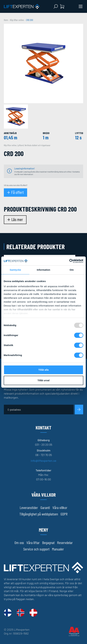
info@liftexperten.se (43, 461)
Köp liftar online (17, 20)
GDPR (64, 514)
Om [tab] (72, 270)
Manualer (58, 549)
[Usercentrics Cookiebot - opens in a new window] (69, 261)
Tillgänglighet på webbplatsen (39, 514)
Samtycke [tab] (15, 270)
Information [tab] (43, 270)
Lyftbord (20, 145)
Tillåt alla (43, 370)
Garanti (45, 507)
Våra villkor (60, 507)
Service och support (36, 549)
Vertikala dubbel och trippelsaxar (37, 145)
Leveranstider (29, 507)
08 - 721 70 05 (44, 455)
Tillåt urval (44, 380)
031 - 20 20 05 (44, 445)
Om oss (19, 543)
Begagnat (48, 543)
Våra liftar (33, 543)
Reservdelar (65, 543)
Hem (6, 20)
